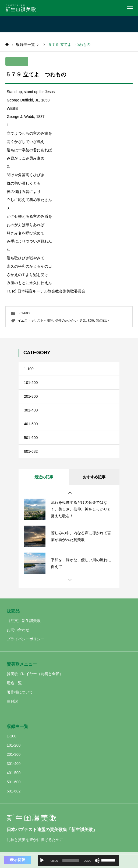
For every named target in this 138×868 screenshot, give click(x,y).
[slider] (71, 860)
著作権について (20, 692)
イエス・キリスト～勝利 (36, 321)
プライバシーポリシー (26, 639)
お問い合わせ (18, 630)
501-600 (24, 313)
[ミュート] (97, 860)
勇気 (83, 321)
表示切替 (17, 860)
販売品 (13, 611)
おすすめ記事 (94, 477)
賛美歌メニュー (22, 664)
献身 (91, 321)
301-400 (31, 410)
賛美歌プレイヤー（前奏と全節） (35, 674)
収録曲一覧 (17, 726)
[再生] (42, 860)
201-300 (31, 396)
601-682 (31, 451)
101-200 (31, 383)
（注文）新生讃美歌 (24, 621)
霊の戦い (102, 321)
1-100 (29, 369)
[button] (70, 493)
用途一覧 (14, 683)
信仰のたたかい (66, 321)
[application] (78, 860)
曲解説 (12, 701)
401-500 (31, 424)
